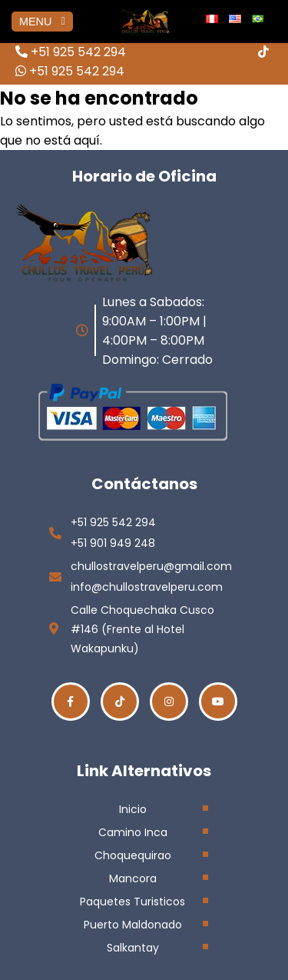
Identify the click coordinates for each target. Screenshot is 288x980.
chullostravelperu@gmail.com (151, 566)
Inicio (133, 809)
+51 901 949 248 (113, 543)
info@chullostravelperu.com (147, 587)
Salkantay (133, 948)
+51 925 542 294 (71, 52)
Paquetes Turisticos (132, 902)
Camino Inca (133, 832)
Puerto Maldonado (133, 925)
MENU (42, 22)
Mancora (133, 878)
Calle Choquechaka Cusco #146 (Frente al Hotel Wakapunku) (142, 629)
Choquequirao (133, 855)
